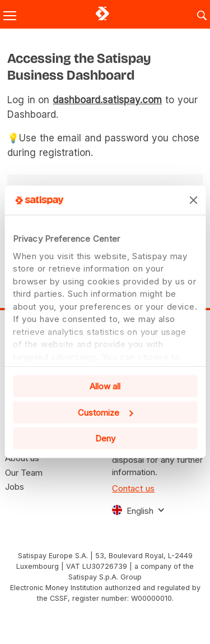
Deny (105, 438)
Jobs (15, 487)
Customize (105, 413)
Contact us (133, 488)
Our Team (24, 473)
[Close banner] (193, 200)
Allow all (105, 386)
